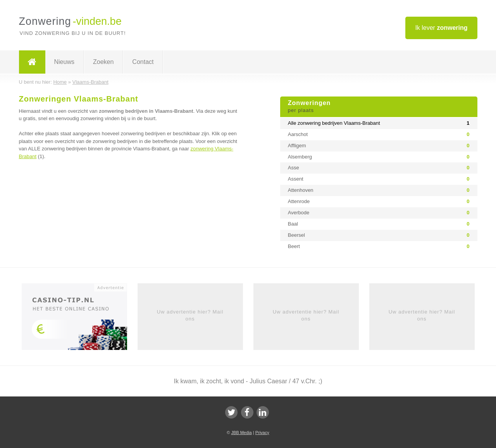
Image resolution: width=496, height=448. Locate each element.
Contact (143, 62)
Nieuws (64, 62)
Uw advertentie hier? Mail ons (190, 315)
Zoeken (103, 62)
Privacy (262, 432)
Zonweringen (379, 107)
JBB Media (241, 432)
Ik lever (441, 28)
